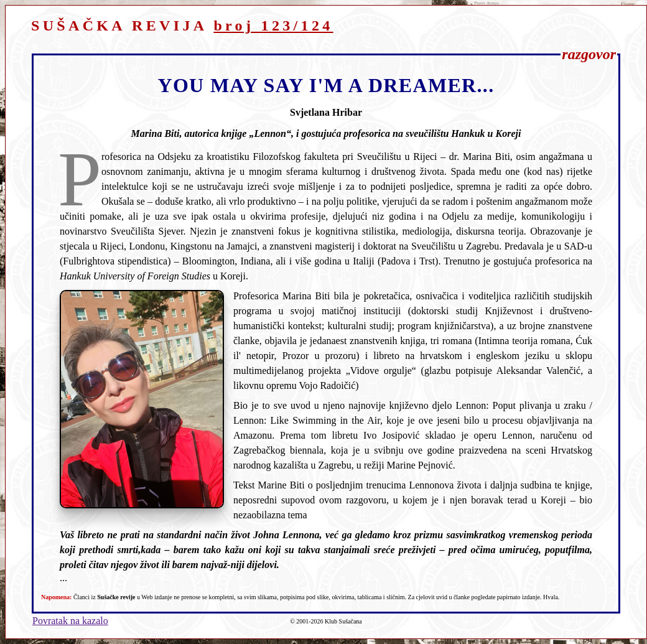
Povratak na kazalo (70, 621)
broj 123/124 (273, 26)
